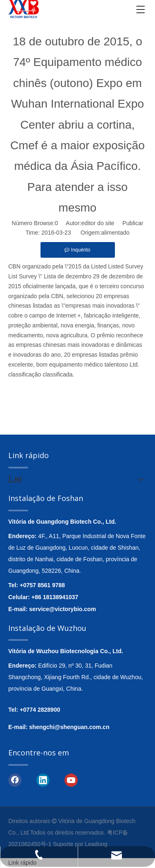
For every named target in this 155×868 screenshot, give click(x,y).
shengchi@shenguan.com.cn (69, 727)
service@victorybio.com (63, 609)
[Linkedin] (43, 780)
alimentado (116, 233)
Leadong (96, 844)
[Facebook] (15, 780)
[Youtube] (71, 780)
